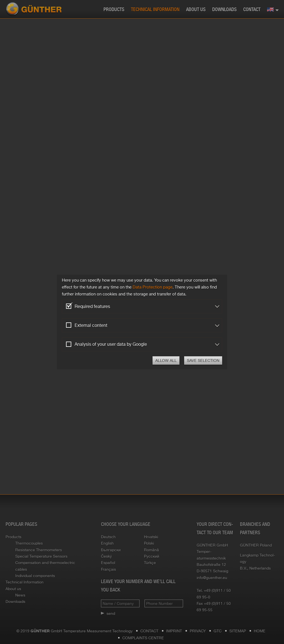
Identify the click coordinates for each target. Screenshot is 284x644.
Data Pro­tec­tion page (153, 287)
